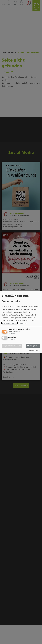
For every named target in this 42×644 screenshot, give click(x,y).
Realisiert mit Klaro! (34, 350)
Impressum (22, 323)
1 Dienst (12, 334)
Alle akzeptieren (33, 346)
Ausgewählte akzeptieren (12, 346)
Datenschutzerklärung (9, 323)
